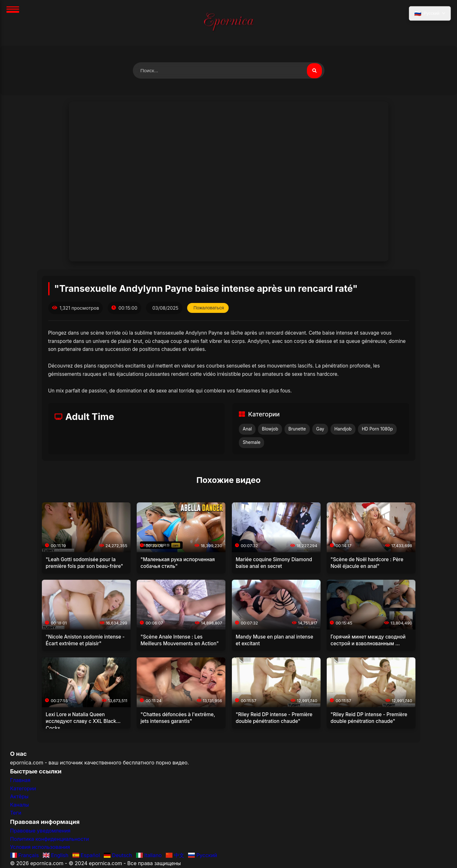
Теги (16, 813)
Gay (320, 429)
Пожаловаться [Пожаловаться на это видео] (209, 308)
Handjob (343, 429)
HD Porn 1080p (377, 429)
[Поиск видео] (314, 71)
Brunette (297, 429)
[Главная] (229, 23)
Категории (23, 789)
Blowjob (270, 429)
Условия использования (40, 847)
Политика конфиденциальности (50, 839)
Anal (247, 429)
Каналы (20, 805)
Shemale (251, 443)
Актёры (19, 797)
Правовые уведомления (40, 831)
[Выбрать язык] (430, 14)
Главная (20, 780)
